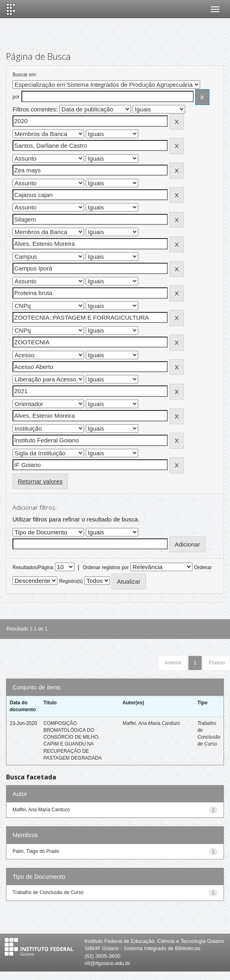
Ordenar (203, 567)
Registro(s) (71, 581)
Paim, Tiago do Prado (36, 851)
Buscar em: (25, 75)
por (16, 97)
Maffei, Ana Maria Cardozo (151, 723)
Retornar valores (40, 481)
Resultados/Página (33, 567)
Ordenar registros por (106, 567)
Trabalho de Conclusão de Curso (48, 892)
